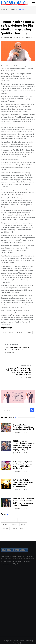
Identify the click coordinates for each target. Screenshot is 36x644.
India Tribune (19, 642)
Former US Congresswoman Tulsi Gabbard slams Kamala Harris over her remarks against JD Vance (19, 371)
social (22, 529)
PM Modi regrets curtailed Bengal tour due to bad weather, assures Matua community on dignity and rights (24, 446)
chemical (5, 524)
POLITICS (29, 332)
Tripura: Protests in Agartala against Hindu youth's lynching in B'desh (24, 427)
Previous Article (12, 345)
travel (14, 520)
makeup (14, 529)
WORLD (11, 332)
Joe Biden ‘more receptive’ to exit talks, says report (17, 349)
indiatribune (8, 37)
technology (22, 520)
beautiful (5, 520)
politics (23, 524)
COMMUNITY (20, 332)
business (5, 529)
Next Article (26, 365)
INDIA (13, 9)
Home (4, 9)
